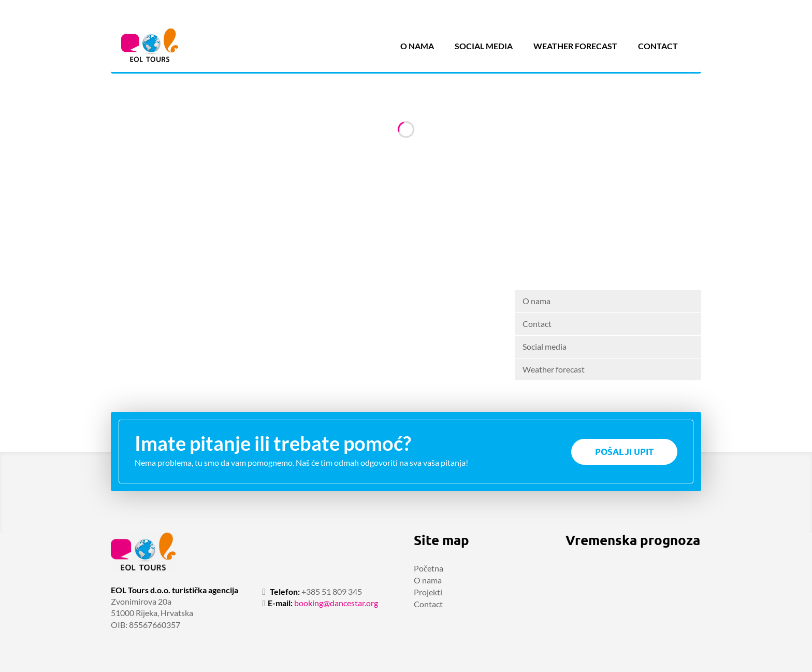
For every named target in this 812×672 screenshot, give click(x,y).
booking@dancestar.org (336, 603)
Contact (658, 46)
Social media (484, 46)
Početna (429, 568)
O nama (417, 46)
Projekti (428, 592)
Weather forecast (575, 46)
